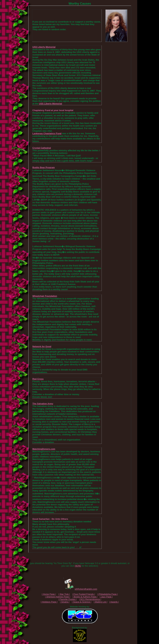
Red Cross (38, 379)
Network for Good (42, 346)
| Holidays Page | (49, 602)
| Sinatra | (65, 602)
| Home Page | (49, 594)
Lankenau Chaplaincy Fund (47, 133)
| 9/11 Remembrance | (90, 599)
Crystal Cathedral (42, 148)
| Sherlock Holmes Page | (58, 597)
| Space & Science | (82, 602)
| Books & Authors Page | (85, 597)
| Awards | (114, 602)
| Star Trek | (64, 594)
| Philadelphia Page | (108, 594)
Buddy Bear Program (44, 167)
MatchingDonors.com (44, 449)
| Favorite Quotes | (67, 599)
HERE (78, 566)
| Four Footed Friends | (84, 594)
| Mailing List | (101, 602)
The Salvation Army (43, 404)
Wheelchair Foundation (45, 296)
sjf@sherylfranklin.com (86, 589)
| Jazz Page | (106, 597)
